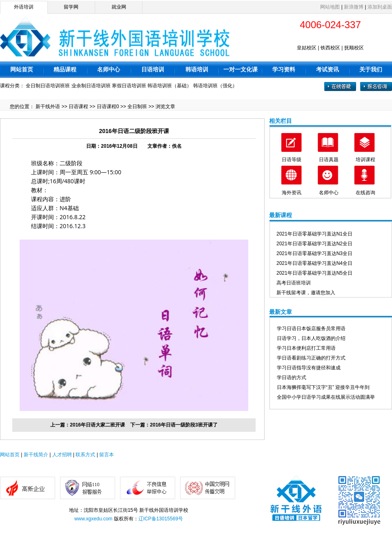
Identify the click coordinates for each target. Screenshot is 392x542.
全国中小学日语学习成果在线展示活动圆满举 (326, 397)
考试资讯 (327, 69)
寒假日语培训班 (129, 86)
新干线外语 (48, 107)
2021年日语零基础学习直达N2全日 (314, 244)
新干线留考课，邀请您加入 (306, 293)
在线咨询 (365, 193)
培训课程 (365, 160)
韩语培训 (197, 69)
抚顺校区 (354, 48)
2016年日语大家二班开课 (97, 425)
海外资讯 (292, 193)
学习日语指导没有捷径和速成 (309, 368)
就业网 (119, 7)
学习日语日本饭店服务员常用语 (311, 329)
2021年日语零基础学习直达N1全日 (314, 234)
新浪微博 (354, 7)
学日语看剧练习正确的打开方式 (311, 358)
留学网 (71, 7)
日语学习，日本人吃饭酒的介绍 (311, 338)
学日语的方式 (292, 378)
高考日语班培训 (294, 283)
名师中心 (109, 69)
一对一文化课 (241, 69)
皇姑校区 (307, 48)
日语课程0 (108, 107)
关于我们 (371, 69)
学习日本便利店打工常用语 (306, 348)
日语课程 (78, 107)
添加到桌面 (380, 7)
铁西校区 (330, 48)
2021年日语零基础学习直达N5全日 (314, 273)
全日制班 (137, 107)
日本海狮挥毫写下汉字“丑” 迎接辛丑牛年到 (323, 387)
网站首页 (22, 69)
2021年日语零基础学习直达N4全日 (314, 263)
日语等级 (292, 160)
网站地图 (330, 7)
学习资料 (284, 69)
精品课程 (65, 69)
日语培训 (153, 69)
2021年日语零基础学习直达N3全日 (314, 253)
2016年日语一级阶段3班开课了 (184, 425)
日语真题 (329, 160)
